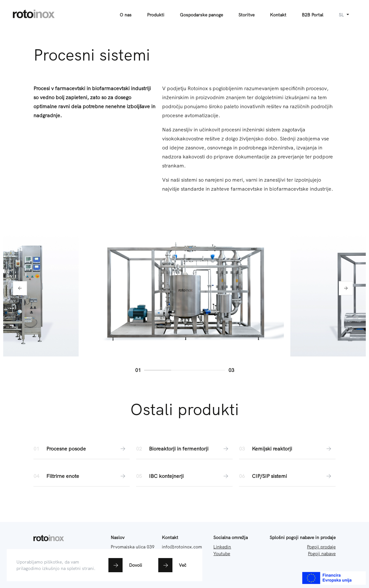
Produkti (156, 15)
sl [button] (342, 15)
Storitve (246, 15)
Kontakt (278, 15)
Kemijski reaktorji (287, 449)
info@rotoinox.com (182, 547)
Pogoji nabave (322, 554)
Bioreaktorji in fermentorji (184, 449)
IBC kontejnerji (184, 476)
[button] (20, 288)
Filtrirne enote (82, 476)
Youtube (222, 554)
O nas (126, 15)
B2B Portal (313, 15)
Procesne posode (82, 449)
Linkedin (222, 547)
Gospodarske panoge (201, 15)
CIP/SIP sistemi (287, 476)
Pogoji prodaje (321, 547)
